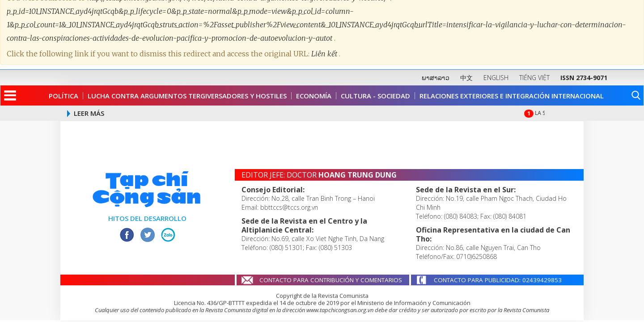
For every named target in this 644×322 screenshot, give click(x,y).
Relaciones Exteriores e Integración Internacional (512, 96)
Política (64, 96)
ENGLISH (496, 78)
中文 (466, 78)
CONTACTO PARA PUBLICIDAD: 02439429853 (498, 280)
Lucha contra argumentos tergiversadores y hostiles (187, 96)
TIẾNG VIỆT (534, 78)
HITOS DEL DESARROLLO (147, 218)
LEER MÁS (89, 113)
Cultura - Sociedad (375, 96)
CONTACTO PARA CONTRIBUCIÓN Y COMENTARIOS (331, 280)
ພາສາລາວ (436, 78)
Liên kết (325, 49)
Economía (314, 96)
